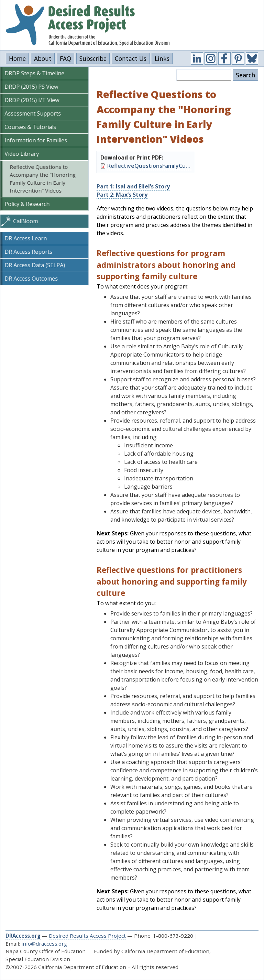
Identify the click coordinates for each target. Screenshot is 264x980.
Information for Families (36, 140)
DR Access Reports (28, 252)
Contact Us (131, 58)
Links (162, 58)
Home (17, 58)
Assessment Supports (33, 113)
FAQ (65, 58)
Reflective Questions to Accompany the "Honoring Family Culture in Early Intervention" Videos (43, 178)
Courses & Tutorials (30, 127)
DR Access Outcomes (31, 279)
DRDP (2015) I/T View (32, 100)
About (43, 58)
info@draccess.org (44, 944)
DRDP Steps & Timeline (34, 73)
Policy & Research (27, 204)
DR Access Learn (26, 238)
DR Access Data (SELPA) (35, 265)
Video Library (22, 154)
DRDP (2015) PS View (31, 87)
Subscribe (93, 58)
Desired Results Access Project (87, 936)
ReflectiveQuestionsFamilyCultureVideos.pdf (149, 166)
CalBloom (25, 221)
